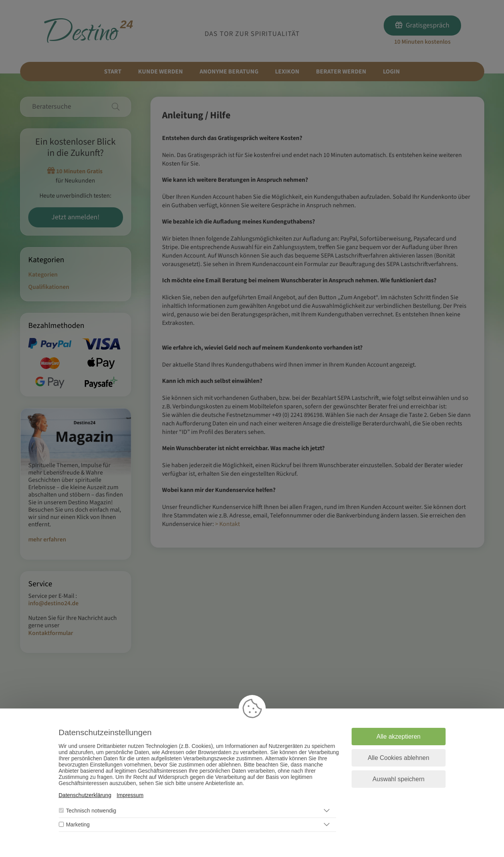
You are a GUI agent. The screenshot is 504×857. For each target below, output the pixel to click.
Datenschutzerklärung (85, 795)
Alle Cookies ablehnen (399, 758)
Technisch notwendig (91, 811)
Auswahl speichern (398, 779)
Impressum (130, 795)
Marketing (78, 825)
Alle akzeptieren (398, 737)
